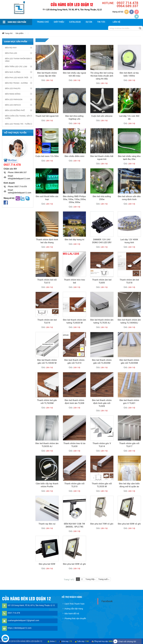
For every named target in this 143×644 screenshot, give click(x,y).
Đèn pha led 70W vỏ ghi (102, 524)
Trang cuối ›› (104, 579)
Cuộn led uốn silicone (102, 116)
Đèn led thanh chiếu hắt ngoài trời (102, 158)
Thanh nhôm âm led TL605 (102, 281)
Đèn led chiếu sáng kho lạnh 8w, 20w (129, 158)
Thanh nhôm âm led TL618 (129, 281)
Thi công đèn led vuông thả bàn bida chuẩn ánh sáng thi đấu (102, 76)
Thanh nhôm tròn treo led (75, 281)
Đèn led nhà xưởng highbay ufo (74, 117)
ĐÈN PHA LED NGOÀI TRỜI (17, 78)
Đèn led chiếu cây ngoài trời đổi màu (75, 74)
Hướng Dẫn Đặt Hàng (74, 609)
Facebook (107, 601)
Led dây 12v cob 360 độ (129, 117)
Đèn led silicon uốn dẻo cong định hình (129, 198)
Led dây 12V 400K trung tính (129, 241)
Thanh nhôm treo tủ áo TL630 (74, 445)
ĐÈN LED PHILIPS (13, 88)
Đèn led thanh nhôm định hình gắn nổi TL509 (102, 403)
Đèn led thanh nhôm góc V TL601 (129, 402)
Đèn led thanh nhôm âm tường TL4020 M (75, 321)
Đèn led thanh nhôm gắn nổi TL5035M (129, 362)
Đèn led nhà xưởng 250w (102, 198)
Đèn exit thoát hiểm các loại (47, 198)
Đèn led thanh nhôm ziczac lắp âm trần (47, 74)
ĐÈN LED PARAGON (14, 99)
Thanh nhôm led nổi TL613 (47, 281)
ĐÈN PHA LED (11, 53)
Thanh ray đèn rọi (47, 524)
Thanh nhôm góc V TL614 (102, 445)
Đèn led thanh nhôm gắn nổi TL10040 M (47, 362)
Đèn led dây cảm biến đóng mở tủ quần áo (129, 485)
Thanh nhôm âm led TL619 (47, 321)
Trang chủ (43, 22)
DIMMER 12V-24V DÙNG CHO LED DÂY (102, 241)
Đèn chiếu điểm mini (75, 156)
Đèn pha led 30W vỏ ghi (74, 564)
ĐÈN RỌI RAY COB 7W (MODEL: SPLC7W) (74, 525)
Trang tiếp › (90, 579)
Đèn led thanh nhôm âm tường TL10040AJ (129, 321)
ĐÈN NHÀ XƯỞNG (13, 72)
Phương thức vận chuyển (75, 618)
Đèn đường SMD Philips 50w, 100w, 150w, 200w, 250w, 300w (74, 199)
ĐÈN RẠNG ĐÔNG (13, 94)
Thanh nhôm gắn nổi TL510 (74, 485)
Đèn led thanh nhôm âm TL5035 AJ (47, 445)
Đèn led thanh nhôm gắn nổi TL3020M (102, 362)
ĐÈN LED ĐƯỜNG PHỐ (15, 110)
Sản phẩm (19, 33)
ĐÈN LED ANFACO (13, 105)
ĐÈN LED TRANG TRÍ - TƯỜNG (18, 124)
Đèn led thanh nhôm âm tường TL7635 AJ (102, 321)
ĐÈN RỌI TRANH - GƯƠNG (16, 83)
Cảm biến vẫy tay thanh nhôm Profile (47, 485)
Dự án (89, 22)
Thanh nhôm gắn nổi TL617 (129, 445)
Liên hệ (116, 22)
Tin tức (101, 22)
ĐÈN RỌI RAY (11, 48)
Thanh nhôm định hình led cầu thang (47, 241)
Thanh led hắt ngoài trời (47, 116)
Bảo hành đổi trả (72, 613)
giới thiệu (59, 22)
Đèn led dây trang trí (75, 240)
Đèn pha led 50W (47, 564)
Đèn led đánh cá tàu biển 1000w (129, 74)
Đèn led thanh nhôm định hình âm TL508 (74, 402)
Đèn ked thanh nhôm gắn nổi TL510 (74, 362)
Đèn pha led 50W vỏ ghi (129, 524)
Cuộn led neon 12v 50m (47, 156)
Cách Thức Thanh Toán (75, 604)
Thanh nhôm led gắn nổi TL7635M (47, 402)
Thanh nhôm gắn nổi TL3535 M (102, 485)
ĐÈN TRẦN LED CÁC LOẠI (16, 67)
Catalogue (75, 22)
